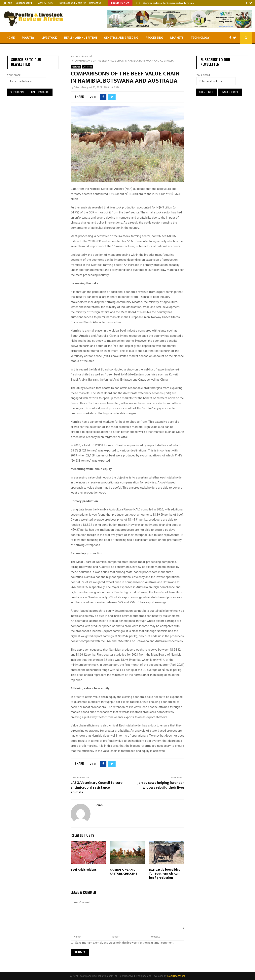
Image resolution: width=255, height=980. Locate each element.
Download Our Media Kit (73, 3)
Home (11, 38)
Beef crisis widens (84, 870)
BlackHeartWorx (176, 976)
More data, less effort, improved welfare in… (169, 3)
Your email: (14, 75)
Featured (76, 67)
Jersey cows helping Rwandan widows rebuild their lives (161, 785)
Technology (200, 38)
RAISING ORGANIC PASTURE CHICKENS (124, 872)
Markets (177, 38)
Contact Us (95, 3)
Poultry (28, 38)
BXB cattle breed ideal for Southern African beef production (165, 874)
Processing (154, 38)
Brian (77, 87)
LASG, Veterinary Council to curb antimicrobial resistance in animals (97, 788)
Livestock (49, 38)
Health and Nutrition (80, 38)
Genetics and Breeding (121, 38)
